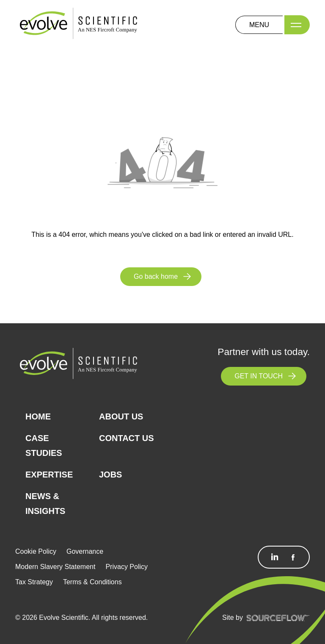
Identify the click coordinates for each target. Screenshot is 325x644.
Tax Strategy (34, 582)
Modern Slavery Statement (55, 567)
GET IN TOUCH (259, 376)
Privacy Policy (127, 567)
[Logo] (79, 24)
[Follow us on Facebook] (293, 557)
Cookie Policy (36, 551)
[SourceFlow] (278, 618)
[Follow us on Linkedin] (275, 557)
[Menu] (297, 25)
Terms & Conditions (92, 582)
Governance (85, 551)
